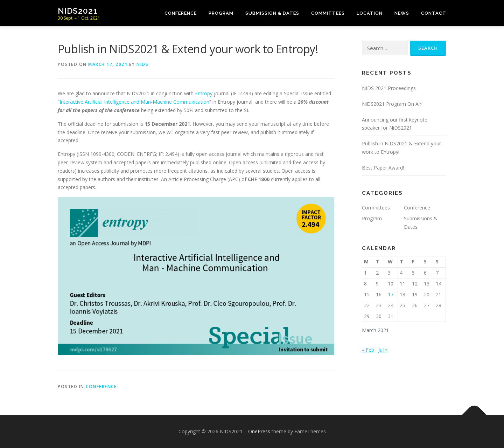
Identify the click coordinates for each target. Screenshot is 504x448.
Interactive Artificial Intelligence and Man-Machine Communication (134, 102)
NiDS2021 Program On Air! (392, 104)
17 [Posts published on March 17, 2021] (391, 294)
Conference (181, 13)
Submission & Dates (272, 13)
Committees (328, 13)
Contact (434, 13)
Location (370, 13)
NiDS (142, 64)
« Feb (368, 350)
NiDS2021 (78, 11)
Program (221, 13)
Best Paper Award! (383, 168)
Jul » (383, 350)
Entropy (204, 93)
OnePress (259, 431)
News (402, 13)
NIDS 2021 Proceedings (389, 88)
